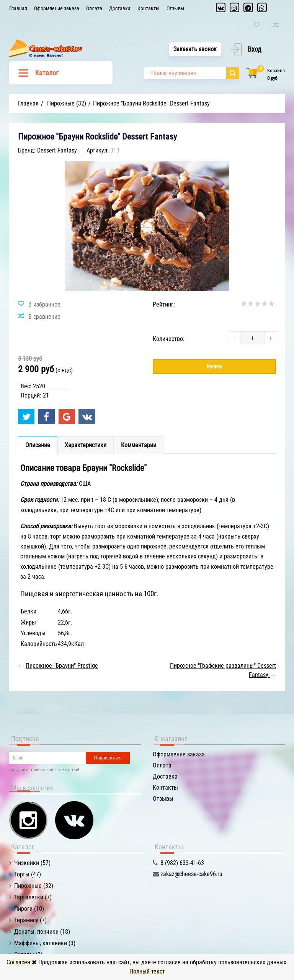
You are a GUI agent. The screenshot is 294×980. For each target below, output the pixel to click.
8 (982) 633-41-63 (182, 863)
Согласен (22, 962)
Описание (38, 445)
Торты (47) (28, 874)
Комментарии (139, 445)
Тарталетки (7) (33, 897)
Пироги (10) (29, 909)
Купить (215, 367)
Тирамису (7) (30, 920)
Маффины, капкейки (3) (45, 943)
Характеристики (86, 445)
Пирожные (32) (34, 886)
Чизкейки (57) (32, 863)
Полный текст (147, 971)
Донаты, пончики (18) (42, 932)
